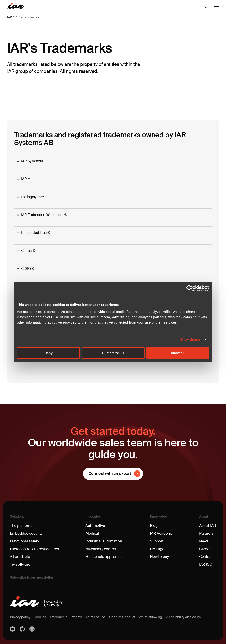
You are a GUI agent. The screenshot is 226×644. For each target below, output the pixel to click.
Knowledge (159, 517)
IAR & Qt (206, 565)
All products (21, 557)
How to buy (160, 557)
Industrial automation (104, 541)
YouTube (13, 629)
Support (157, 541)
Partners (205, 534)
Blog (154, 526)
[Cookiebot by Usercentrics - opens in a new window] (190, 289)
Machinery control (101, 549)
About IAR (207, 526)
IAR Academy (162, 534)
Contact (205, 557)
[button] (206, 7)
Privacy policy (21, 617)
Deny (48, 353)
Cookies (41, 617)
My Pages (158, 549)
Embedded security (27, 534)
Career (204, 549)
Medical (92, 534)
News (203, 541)
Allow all (178, 353)
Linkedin (32, 629)
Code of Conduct (126, 617)
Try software (21, 565)
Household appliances (105, 557)
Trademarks (61, 617)
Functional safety (25, 541)
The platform (21, 526)
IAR (9, 17)
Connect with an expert (110, 474)
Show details (190, 339)
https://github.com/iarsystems (23, 629)
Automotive (96, 526)
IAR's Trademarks (27, 17)
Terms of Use (99, 617)
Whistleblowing (155, 617)
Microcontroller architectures (35, 549)
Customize (113, 353)
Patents (79, 617)
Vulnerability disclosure (190, 617)
